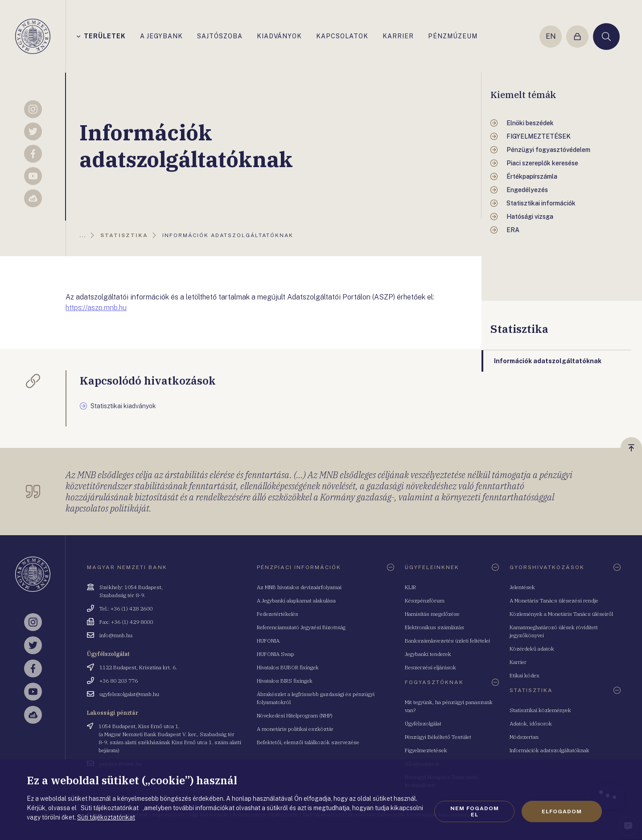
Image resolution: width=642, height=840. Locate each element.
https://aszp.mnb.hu (96, 308)
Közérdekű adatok (532, 649)
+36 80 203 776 (119, 681)
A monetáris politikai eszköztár (295, 729)
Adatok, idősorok (531, 723)
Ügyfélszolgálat (423, 723)
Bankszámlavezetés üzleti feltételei (447, 641)
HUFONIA (268, 641)
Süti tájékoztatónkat (106, 817)
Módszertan (524, 737)
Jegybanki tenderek (428, 654)
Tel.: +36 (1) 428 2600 (126, 608)
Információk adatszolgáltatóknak (549, 750)
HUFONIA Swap (276, 654)
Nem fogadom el (475, 811)
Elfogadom (562, 811)
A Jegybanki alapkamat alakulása (296, 600)
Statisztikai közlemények (540, 710)
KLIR (410, 587)
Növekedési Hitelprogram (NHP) (295, 715)
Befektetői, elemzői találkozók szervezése (308, 742)
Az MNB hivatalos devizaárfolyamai (299, 587)
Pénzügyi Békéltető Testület (438, 737)
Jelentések (522, 587)
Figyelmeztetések (426, 750)
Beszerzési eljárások (430, 667)
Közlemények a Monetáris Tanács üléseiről (561, 614)
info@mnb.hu (116, 635)
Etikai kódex (525, 675)
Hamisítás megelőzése (432, 614)
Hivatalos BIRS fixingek (285, 681)
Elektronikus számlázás (434, 627)
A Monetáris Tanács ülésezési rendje (554, 600)
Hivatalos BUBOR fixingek (288, 667)
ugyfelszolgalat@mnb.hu (129, 694)
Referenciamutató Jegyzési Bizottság (301, 627)
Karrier (518, 662)
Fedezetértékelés (278, 614)
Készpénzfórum (425, 600)
